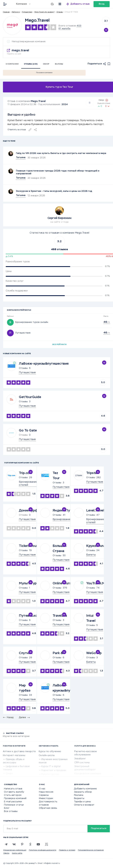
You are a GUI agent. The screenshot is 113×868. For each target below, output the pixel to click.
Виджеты (79, 798)
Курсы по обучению (50, 752)
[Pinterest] (22, 844)
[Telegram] (6, 844)
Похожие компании (44, 73)
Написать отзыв (13, 789)
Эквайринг (80, 759)
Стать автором (13, 795)
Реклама (79, 795)
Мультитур (28, 583)
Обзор (46, 64)
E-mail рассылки (13, 802)
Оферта (6, 853)
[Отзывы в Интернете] (12, 4)
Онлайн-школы (47, 756)
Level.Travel (95, 511)
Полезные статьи (14, 805)
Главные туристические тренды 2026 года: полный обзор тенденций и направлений (58, 172)
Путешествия (27, 12)
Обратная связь (48, 808)
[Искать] (43, 4)
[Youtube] (38, 844)
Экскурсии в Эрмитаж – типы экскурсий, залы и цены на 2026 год (54, 191)
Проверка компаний (15, 798)
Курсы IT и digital (51, 767)
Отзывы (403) (31, 64)
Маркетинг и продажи (54, 770)
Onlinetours (62, 583)
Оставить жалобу (14, 792)
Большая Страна (60, 548)
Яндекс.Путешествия (70, 511)
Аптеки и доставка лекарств (19, 752)
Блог (7, 808)
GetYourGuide (30, 397)
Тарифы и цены (82, 802)
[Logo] (12, 25)
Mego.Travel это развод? (44, 12)
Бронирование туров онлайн (32, 322)
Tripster (92, 473)
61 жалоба (64, 29)
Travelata (60, 616)
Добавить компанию (86, 789)
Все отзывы (11, 811)
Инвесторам (46, 798)
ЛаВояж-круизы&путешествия (44, 364)
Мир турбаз (25, 688)
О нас (42, 789)
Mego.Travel (38, 101)
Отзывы (23, 368)
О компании (12, 64)
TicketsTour (28, 546)
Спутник (26, 653)
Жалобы (59, 64)
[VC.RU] (46, 844)
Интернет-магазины (14, 756)
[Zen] (30, 844)
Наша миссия (46, 792)
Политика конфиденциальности (43, 850)
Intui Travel (91, 618)
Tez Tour (56, 476)
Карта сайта (17, 853)
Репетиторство (50, 774)
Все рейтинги (60, 345)
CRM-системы (82, 763)
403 (79, 26)
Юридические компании (88, 774)
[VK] (14, 844)
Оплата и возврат (84, 805)
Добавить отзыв (80, 4)
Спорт (9, 774)
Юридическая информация (15, 850)
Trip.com (25, 473)
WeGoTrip (94, 653)
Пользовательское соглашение (91, 850)
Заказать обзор (83, 792)
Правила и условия (67, 850)
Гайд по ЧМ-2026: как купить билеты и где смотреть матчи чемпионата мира (61, 153)
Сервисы (44, 795)
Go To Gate (28, 430)
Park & (58, 653)
